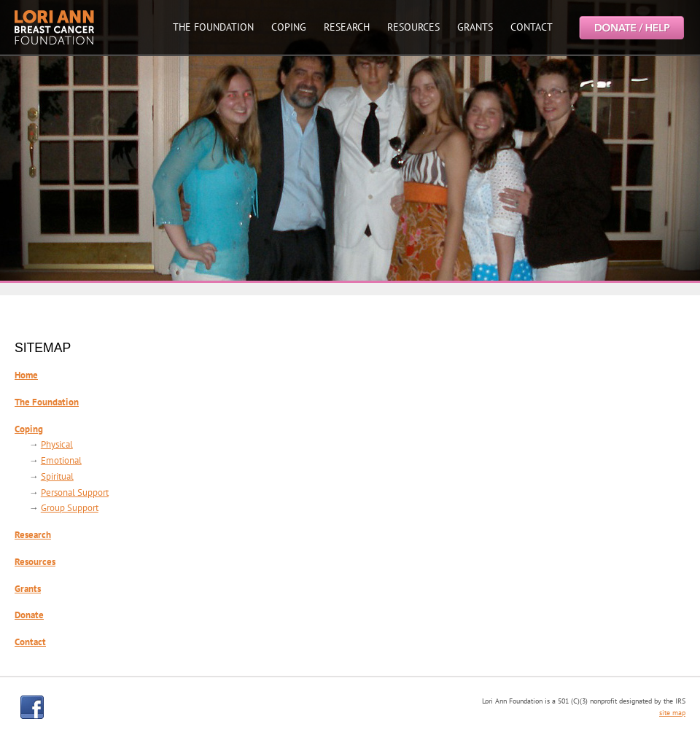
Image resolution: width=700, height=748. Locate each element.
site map (672, 713)
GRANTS (475, 27)
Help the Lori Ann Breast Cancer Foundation (631, 27)
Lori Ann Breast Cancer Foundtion (55, 27)
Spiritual (57, 476)
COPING (289, 27)
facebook (32, 707)
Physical (57, 444)
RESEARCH (347, 27)
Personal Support (75, 492)
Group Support (70, 508)
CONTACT (532, 27)
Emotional (61, 460)
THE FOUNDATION (213, 27)
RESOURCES (413, 27)
